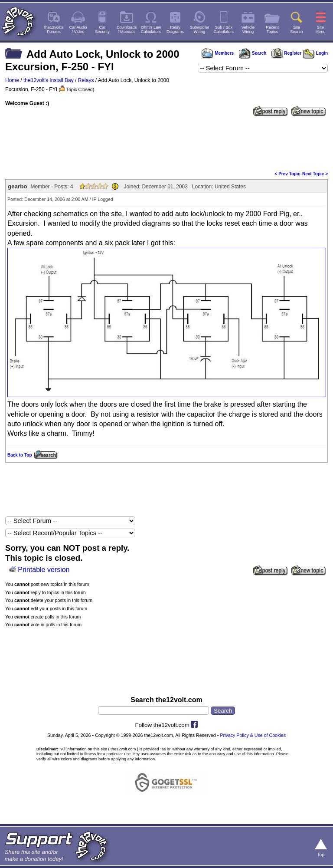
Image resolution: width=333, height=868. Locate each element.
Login (315, 53)
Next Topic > (315, 174)
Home (12, 80)
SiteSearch (297, 30)
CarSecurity (102, 30)
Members (218, 53)
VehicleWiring (248, 30)
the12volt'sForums (54, 30)
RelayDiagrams (175, 30)
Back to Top (20, 455)
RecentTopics (272, 30)
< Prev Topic (288, 174)
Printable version (44, 570)
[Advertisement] (166, 143)
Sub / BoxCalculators (224, 30)
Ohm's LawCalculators (151, 30)
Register (287, 53)
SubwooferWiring (200, 30)
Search (252, 53)
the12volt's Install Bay (49, 80)
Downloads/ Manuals (127, 30)
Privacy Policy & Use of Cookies (253, 735)
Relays (86, 80)
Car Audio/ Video (78, 30)
